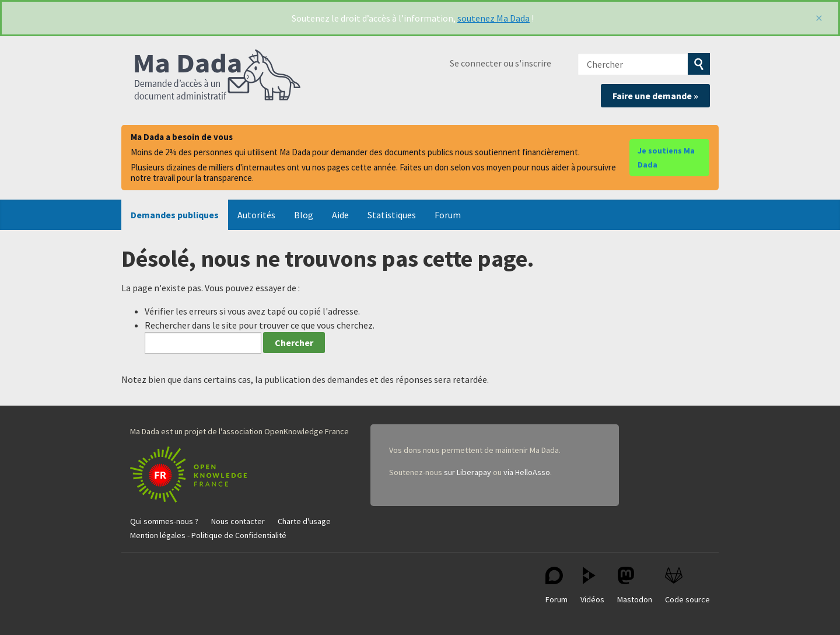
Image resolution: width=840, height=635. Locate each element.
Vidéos (592, 586)
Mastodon (635, 586)
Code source (687, 586)
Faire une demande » (655, 96)
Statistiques (392, 215)
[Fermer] (819, 18)
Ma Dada (218, 76)
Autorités (256, 215)
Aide (340, 215)
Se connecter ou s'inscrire (501, 63)
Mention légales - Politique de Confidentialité (208, 535)
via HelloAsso (527, 472)
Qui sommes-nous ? (164, 521)
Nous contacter (238, 521)
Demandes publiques (175, 215)
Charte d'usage (304, 521)
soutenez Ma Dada (494, 18)
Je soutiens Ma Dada (666, 158)
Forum (448, 215)
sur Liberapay (468, 472)
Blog (304, 215)
